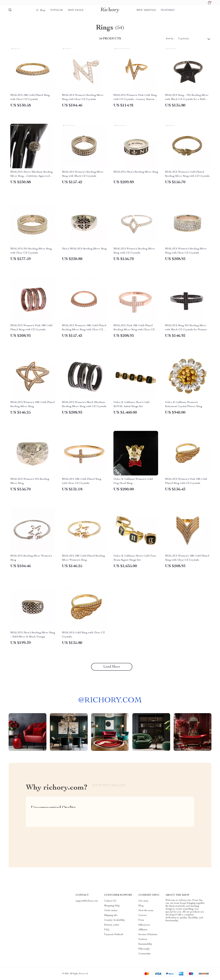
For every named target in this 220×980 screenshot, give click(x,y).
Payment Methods (114, 935)
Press (141, 920)
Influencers (144, 925)
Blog (141, 906)
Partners (143, 939)
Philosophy (144, 949)
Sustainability (145, 944)
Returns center (112, 925)
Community (144, 954)
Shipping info (111, 915)
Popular (57, 10)
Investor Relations (148, 935)
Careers (142, 915)
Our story (143, 901)
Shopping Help (112, 906)
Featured (168, 10)
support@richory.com (87, 901)
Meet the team (146, 911)
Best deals (76, 10)
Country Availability (115, 920)
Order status (111, 911)
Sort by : (170, 39)
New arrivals (146, 10)
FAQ (107, 930)
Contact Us (110, 901)
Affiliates (143, 930)
